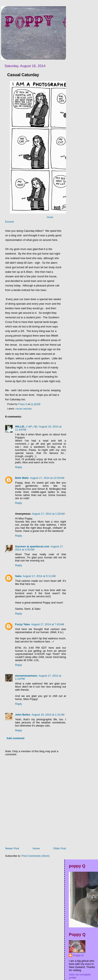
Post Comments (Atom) (36, 856)
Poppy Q (78, 955)
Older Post (60, 848)
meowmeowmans (26, 676)
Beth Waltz (22, 478)
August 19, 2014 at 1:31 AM (48, 715)
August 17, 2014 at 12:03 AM (47, 478)
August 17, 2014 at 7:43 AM (48, 624)
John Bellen (23, 715)
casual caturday (24, 409)
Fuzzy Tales (23, 624)
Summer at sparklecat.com (32, 546)
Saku (18, 576)
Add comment (16, 738)
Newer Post (12, 848)
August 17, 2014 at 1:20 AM (48, 514)
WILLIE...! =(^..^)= (26, 427)
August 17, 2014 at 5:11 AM (39, 576)
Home (36, 848)
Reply (19, 467)
